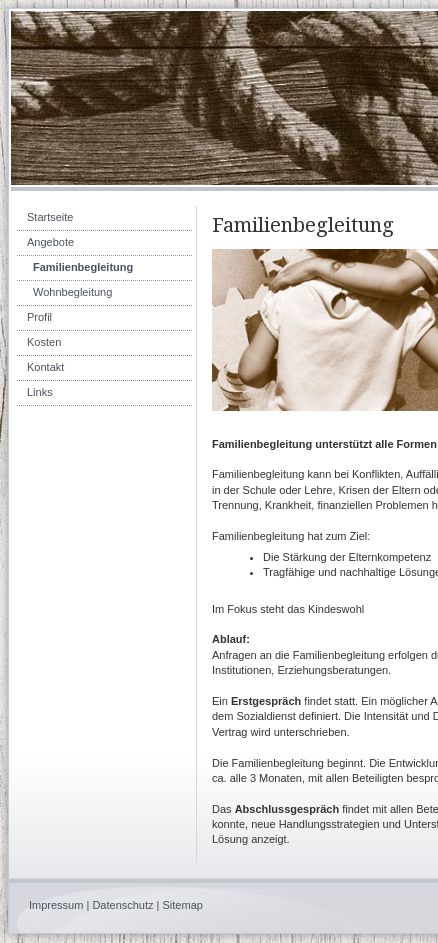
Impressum (56, 905)
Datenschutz (122, 905)
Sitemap (183, 905)
